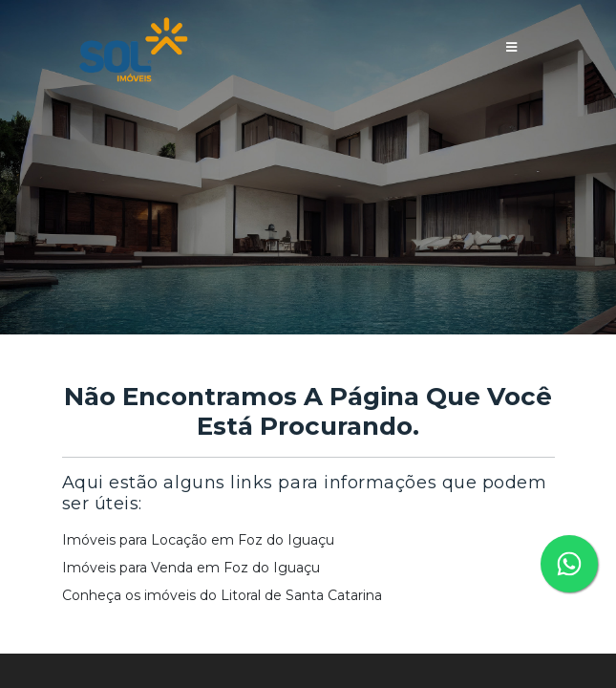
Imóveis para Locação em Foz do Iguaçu (198, 540)
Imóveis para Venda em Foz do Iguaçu (191, 568)
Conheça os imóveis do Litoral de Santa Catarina (222, 595)
